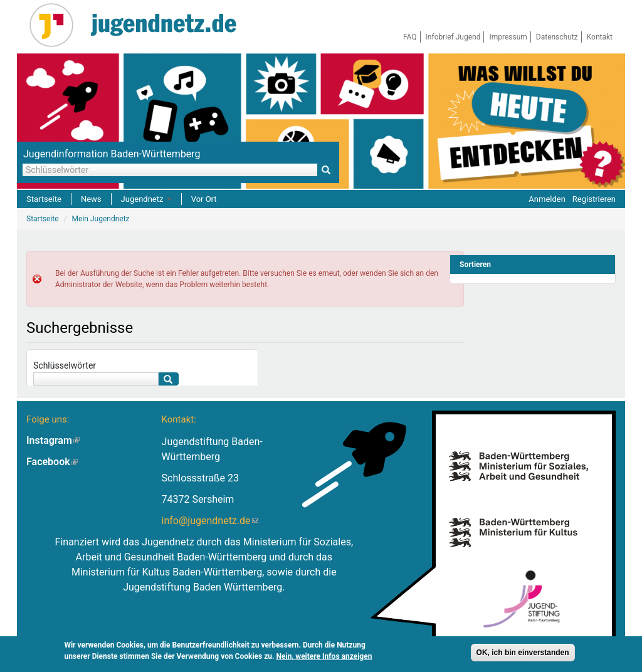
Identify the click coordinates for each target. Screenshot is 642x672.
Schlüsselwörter (65, 365)
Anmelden (547, 199)
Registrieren (594, 199)
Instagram (53, 440)
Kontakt (600, 37)
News (91, 199)
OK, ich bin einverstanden (523, 654)
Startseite (44, 199)
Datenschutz (557, 37)
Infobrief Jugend (453, 37)
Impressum (508, 37)
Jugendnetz (146, 199)
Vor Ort (204, 199)
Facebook (52, 462)
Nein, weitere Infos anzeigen (324, 658)
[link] (533, 265)
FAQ (410, 37)
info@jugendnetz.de (210, 521)
